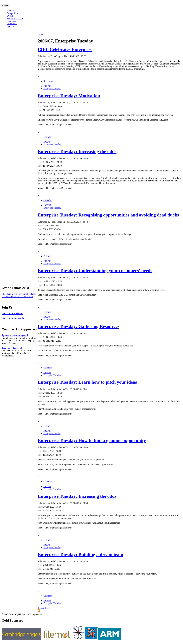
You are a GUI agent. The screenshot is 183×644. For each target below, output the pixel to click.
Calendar (48, 137)
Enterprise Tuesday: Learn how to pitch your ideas (87, 382)
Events (10, 16)
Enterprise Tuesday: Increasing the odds (77, 151)
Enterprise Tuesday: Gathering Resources (79, 326)
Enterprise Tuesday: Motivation (69, 96)
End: (40, 110)
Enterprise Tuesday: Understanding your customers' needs (95, 271)
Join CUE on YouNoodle (13, 318)
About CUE (12, 11)
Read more (48, 81)
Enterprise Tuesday (52, 89)
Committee (12, 24)
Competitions (13, 13)
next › (43, 608)
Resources (12, 21)
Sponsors (11, 26)
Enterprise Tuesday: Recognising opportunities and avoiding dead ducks (108, 215)
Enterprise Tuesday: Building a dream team (80, 554)
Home (41, 34)
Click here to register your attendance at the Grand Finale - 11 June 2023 (19, 295)
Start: (41, 106)
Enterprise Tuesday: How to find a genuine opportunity (92, 440)
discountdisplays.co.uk (12, 348)
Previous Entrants (15, 18)
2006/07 (47, 86)
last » (48, 608)
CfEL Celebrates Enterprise (65, 49)
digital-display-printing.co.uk (15, 335)
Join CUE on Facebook (12, 313)
